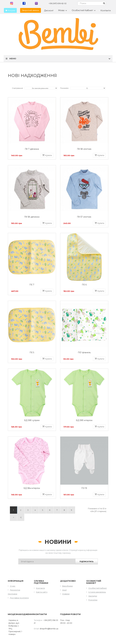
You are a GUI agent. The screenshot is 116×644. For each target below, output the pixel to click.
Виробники (67, 586)
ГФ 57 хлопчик (84, 217)
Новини (66, 594)
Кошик (10, 10)
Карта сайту (42, 592)
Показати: (64, 88)
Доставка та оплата (19, 598)
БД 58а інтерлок (32, 488)
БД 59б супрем (32, 420)
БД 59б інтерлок (84, 420)
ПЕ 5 (32, 353)
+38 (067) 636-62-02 (58, 3)
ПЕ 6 (84, 285)
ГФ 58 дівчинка (32, 217)
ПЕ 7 (32, 285)
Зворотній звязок (31, 10)
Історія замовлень (97, 592)
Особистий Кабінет (98, 588)
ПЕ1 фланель (84, 353)
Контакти (106, 10)
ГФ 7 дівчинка (32, 149)
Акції (64, 590)
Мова (63, 10)
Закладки (93, 596)
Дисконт (49, 10)
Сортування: (18, 88)
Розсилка (93, 600)
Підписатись (87, 562)
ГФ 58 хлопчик (84, 149)
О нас (13, 586)
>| (21, 517)
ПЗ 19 (84, 488)
